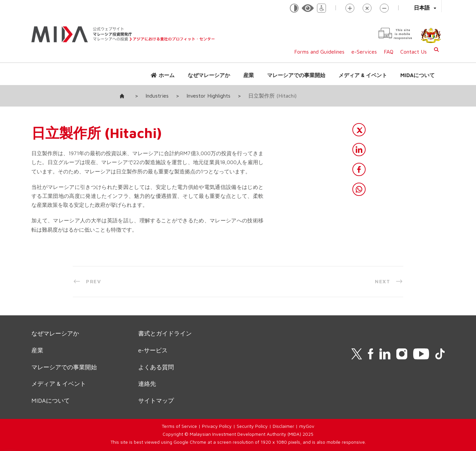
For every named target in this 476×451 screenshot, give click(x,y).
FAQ (389, 52)
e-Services (364, 52)
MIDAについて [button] (417, 75)
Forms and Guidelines (319, 52)
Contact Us (414, 52)
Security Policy (252, 426)
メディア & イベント (363, 75)
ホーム (167, 75)
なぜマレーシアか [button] (209, 75)
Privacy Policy (217, 426)
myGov (307, 426)
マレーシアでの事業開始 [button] (296, 75)
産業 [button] (249, 75)
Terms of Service (179, 426)
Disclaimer (283, 426)
